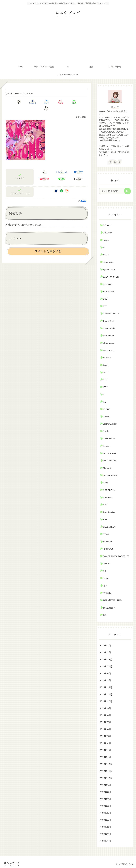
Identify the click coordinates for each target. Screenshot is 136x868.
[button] (81, 102)
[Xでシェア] (12, 102)
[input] (114, 191)
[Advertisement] (68, 43)
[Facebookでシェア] (26, 102)
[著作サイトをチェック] (56, 184)
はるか (115, 107)
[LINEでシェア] (67, 102)
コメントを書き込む (48, 244)
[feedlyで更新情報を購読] (61, 184)
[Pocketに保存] (53, 102)
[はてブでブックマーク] (40, 102)
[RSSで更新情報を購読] (67, 184)
